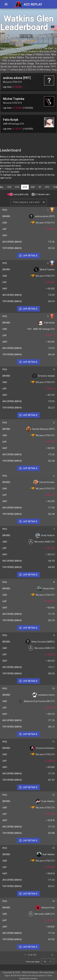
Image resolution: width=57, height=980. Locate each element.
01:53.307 (50, 601)
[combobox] (48, 962)
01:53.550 (50, 761)
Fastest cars (44, 194)
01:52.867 (17, 87)
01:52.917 (17, 129)
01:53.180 (50, 548)
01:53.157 (50, 495)
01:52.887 (17, 108)
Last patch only (21, 194)
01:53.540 (50, 708)
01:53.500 (50, 654)
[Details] (28, 256)
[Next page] (52, 955)
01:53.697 (50, 920)
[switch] (10, 194)
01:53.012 (50, 389)
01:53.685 (50, 814)
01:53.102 (50, 442)
